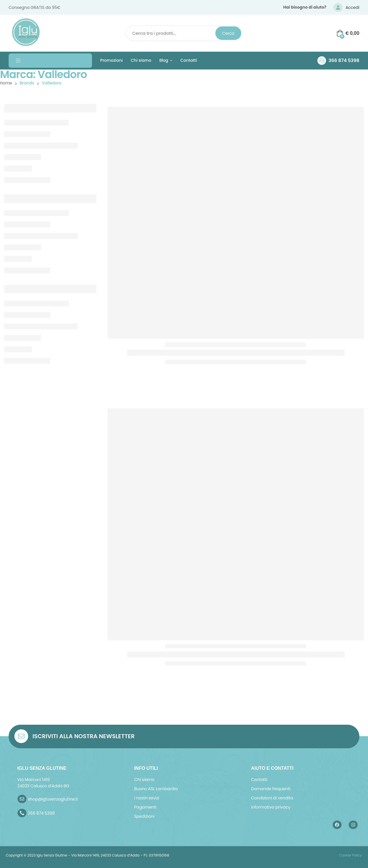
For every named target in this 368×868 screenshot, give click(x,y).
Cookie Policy (350, 855)
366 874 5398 (344, 60)
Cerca (228, 33)
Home (6, 83)
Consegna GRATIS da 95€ (34, 7)
